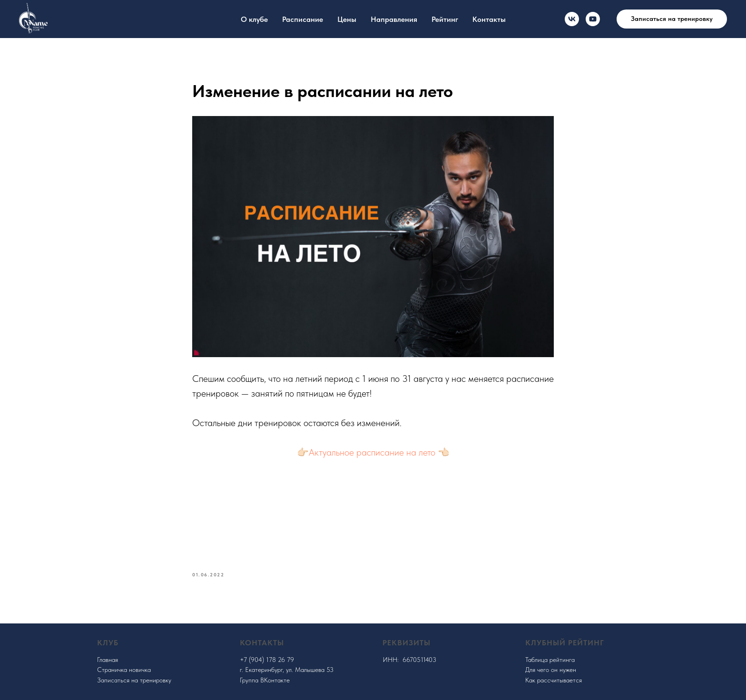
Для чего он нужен (551, 670)
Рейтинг (445, 19)
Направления (394, 19)
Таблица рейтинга (550, 660)
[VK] (572, 19)
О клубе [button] (254, 19)
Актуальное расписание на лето (372, 452)
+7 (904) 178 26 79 (267, 660)
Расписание (303, 19)
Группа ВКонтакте (265, 680)
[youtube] (593, 19)
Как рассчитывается (554, 680)
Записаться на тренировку (134, 680)
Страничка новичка (124, 670)
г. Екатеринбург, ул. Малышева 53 (287, 670)
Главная (108, 660)
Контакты (489, 19)
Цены (347, 19)
